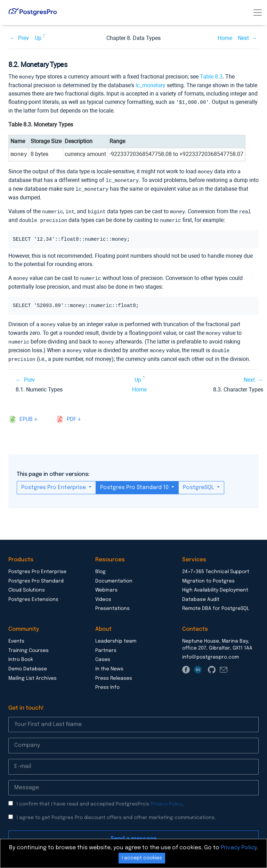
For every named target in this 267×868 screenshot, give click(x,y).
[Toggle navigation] (258, 13)
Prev (23, 38)
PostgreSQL (199, 483)
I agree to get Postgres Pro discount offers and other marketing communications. (116, 813)
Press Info (107, 683)
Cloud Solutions (27, 586)
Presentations (112, 604)
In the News (109, 664)
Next (243, 38)
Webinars (106, 586)
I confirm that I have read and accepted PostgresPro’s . (100, 800)
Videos (103, 595)
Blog (100, 567)
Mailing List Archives (33, 674)
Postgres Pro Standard (36, 577)
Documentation (114, 577)
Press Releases (114, 674)
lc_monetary (151, 85)
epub (26, 415)
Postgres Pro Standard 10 (135, 483)
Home (225, 38)
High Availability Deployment (215, 586)
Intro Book (21, 655)
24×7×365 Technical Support (216, 567)
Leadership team (116, 637)
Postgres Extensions (33, 595)
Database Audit (201, 595)
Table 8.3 (211, 77)
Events (16, 637)
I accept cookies (142, 858)
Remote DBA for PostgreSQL (216, 604)
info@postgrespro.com (211, 653)
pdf (71, 415)
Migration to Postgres (208, 577)
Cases (103, 655)
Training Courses (29, 646)
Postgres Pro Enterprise (54, 483)
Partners (106, 646)
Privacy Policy (166, 800)
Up (38, 38)
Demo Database (28, 664)
